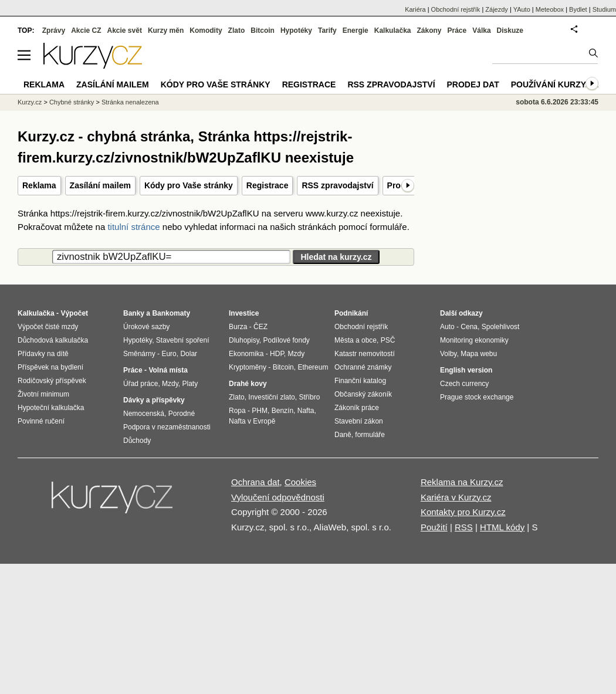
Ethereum (313, 367)
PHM (260, 411)
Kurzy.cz (30, 102)
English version (466, 370)
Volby (448, 354)
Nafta (306, 411)
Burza (238, 327)
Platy (190, 384)
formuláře (370, 435)
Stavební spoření (183, 340)
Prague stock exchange (477, 397)
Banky (134, 313)
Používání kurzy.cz (555, 84)
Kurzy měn (166, 31)
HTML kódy (502, 527)
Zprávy (54, 31)
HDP (277, 354)
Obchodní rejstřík (456, 9)
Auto (447, 327)
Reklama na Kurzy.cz (462, 482)
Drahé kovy (248, 384)
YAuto (522, 9)
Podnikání (351, 313)
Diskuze (510, 31)
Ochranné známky (363, 367)
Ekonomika (246, 354)
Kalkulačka (393, 31)
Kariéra (415, 9)
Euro (169, 354)
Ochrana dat (255, 482)
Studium (604, 9)
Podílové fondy (286, 340)
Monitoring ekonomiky (474, 340)
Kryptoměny (248, 367)
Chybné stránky (72, 102)
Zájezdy (497, 9)
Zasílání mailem (100, 185)
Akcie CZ (86, 31)
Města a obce (356, 340)
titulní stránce (133, 227)
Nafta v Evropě (252, 421)
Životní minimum (43, 394)
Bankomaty (171, 313)
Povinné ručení (41, 421)
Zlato (237, 31)
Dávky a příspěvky (154, 400)
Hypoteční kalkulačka (51, 408)
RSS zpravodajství (337, 185)
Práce (457, 31)
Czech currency (464, 384)
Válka (481, 31)
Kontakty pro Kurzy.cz (463, 512)
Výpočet (74, 313)
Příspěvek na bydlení (50, 367)
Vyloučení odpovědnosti (278, 497)
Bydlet (578, 9)
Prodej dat (473, 84)
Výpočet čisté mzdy (48, 327)
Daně (343, 435)
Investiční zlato (271, 397)
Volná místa (168, 370)
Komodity (206, 31)
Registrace (268, 185)
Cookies (300, 482)
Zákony (429, 31)
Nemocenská (144, 414)
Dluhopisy (244, 340)
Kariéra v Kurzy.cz (456, 497)
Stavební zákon (359, 421)
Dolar (189, 354)
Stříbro (309, 397)
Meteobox (550, 9)
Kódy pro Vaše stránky (189, 185)
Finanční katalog (360, 381)
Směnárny (139, 354)
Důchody (137, 441)
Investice (244, 313)
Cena (469, 327)
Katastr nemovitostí (365, 354)
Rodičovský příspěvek (52, 381)
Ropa (237, 411)
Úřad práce (141, 384)
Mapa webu (479, 354)
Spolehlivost (501, 327)
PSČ (388, 340)
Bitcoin (263, 31)
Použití (434, 527)
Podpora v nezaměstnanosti (167, 427)
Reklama (39, 185)
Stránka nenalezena (130, 102)
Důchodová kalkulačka (53, 340)
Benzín (282, 411)
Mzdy (170, 384)
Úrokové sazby (146, 327)
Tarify (327, 31)
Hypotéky (296, 31)
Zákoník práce (357, 408)
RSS (464, 527)
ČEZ (260, 327)
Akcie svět (125, 31)
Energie (356, 31)
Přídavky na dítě (43, 354)
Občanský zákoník (363, 394)
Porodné (182, 414)
